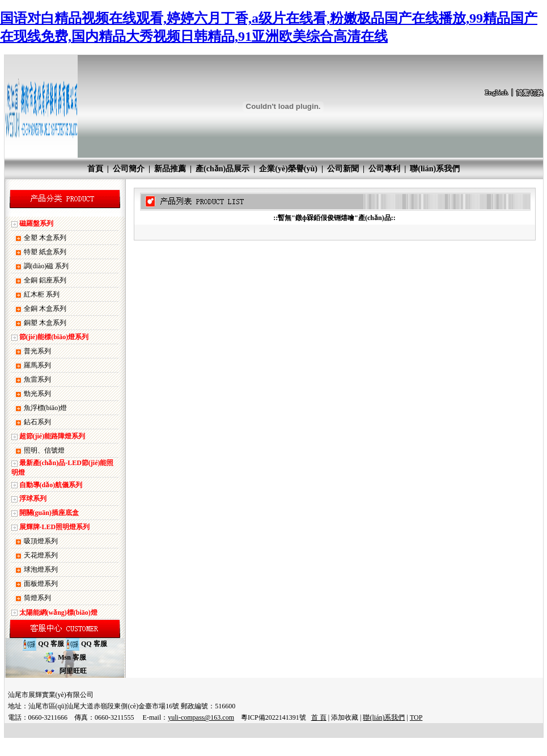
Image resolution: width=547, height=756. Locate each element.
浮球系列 (33, 499)
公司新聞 (343, 169)
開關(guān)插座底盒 (49, 513)
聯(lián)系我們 (435, 169)
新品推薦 (170, 169)
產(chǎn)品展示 (222, 169)
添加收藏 (345, 717)
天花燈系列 (41, 555)
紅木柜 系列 (42, 294)
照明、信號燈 (44, 450)
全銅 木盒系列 (45, 309)
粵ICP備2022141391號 (273, 717)
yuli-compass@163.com (201, 717)
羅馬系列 (37, 365)
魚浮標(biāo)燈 (46, 408)
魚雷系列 (37, 379)
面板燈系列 (41, 584)
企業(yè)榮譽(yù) (288, 169)
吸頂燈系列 (41, 541)
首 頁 (319, 717)
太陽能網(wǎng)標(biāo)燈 (58, 613)
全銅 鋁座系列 (45, 280)
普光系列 (37, 351)
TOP (416, 717)
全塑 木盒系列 (45, 238)
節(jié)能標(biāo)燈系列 (54, 337)
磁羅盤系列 (36, 223)
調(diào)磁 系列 (46, 266)
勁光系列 (37, 394)
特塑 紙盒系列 (45, 252)
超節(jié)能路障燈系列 (52, 436)
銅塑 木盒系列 (45, 323)
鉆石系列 (37, 422)
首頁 (95, 169)
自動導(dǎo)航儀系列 (51, 485)
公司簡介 (129, 169)
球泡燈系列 (41, 569)
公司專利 (384, 169)
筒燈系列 (37, 598)
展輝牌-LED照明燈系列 (55, 527)
